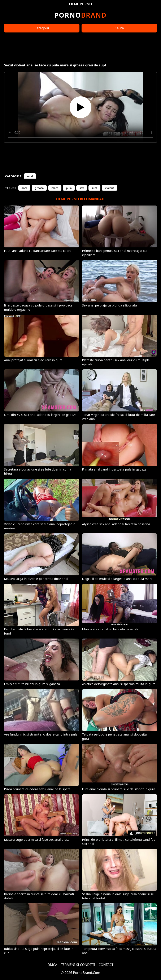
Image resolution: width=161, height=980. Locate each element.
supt (95, 188)
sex (82, 188)
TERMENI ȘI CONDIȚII (78, 965)
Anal (30, 176)
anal (24, 188)
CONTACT (106, 965)
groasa (39, 188)
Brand (80, 15)
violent (109, 188)
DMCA (53, 965)
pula (69, 188)
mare (55, 188)
